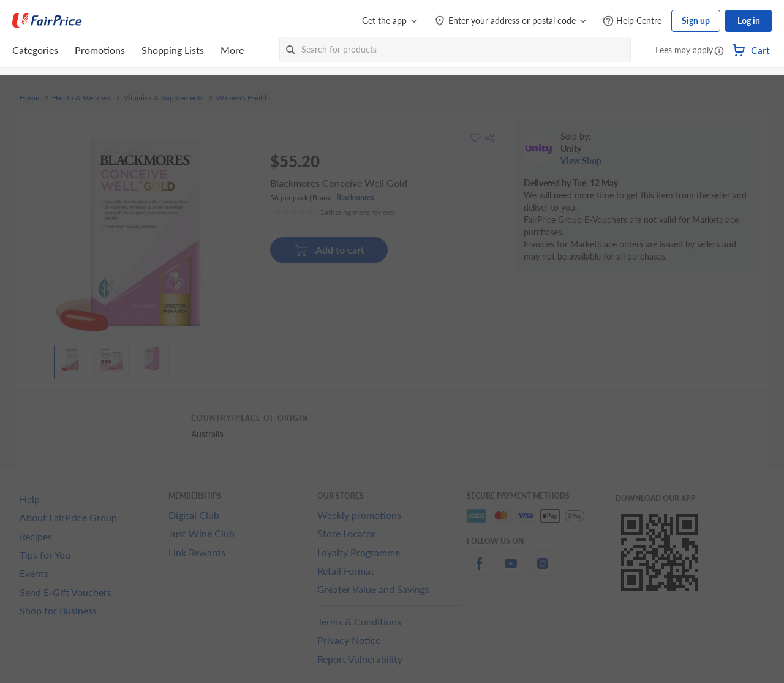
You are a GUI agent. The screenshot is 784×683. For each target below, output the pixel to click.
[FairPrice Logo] (47, 21)
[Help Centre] (632, 21)
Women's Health (243, 98)
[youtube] (511, 571)
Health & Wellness (81, 98)
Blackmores (355, 198)
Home (29, 98)
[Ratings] (334, 213)
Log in (749, 21)
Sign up (696, 21)
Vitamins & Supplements (164, 98)
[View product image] (71, 359)
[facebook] (479, 571)
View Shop (581, 161)
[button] (719, 51)
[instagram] (543, 571)
